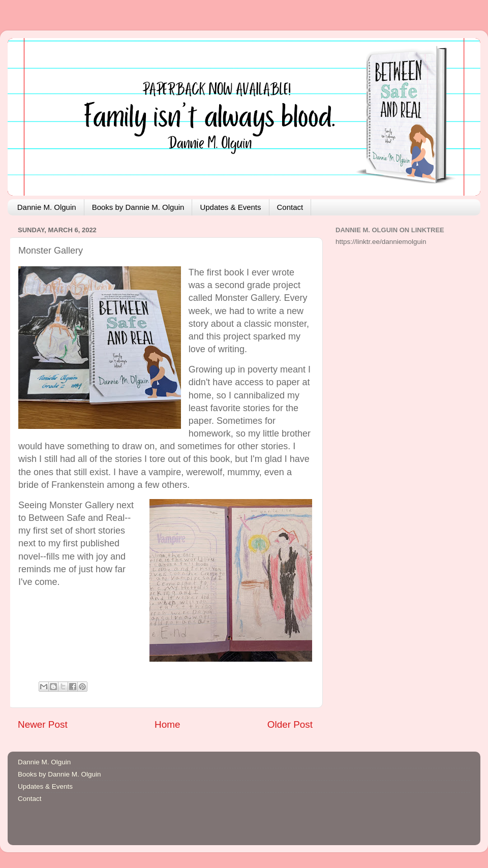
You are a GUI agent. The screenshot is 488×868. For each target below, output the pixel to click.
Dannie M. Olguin (47, 207)
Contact (290, 207)
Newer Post (43, 724)
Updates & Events (230, 207)
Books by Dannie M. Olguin (138, 207)
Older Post (290, 724)
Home (167, 724)
